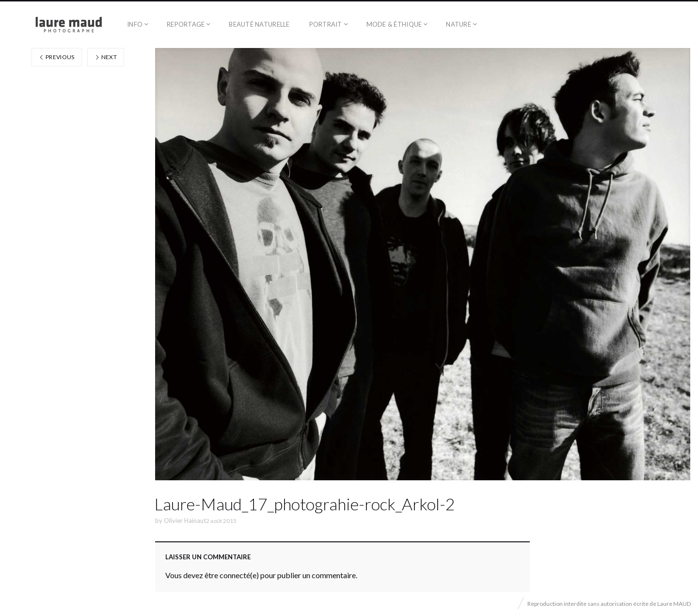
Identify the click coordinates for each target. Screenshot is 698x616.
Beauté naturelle (259, 24)
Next (106, 57)
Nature (459, 24)
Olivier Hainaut (185, 521)
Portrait (326, 24)
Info (135, 24)
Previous (57, 57)
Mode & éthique (394, 24)
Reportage (186, 24)
